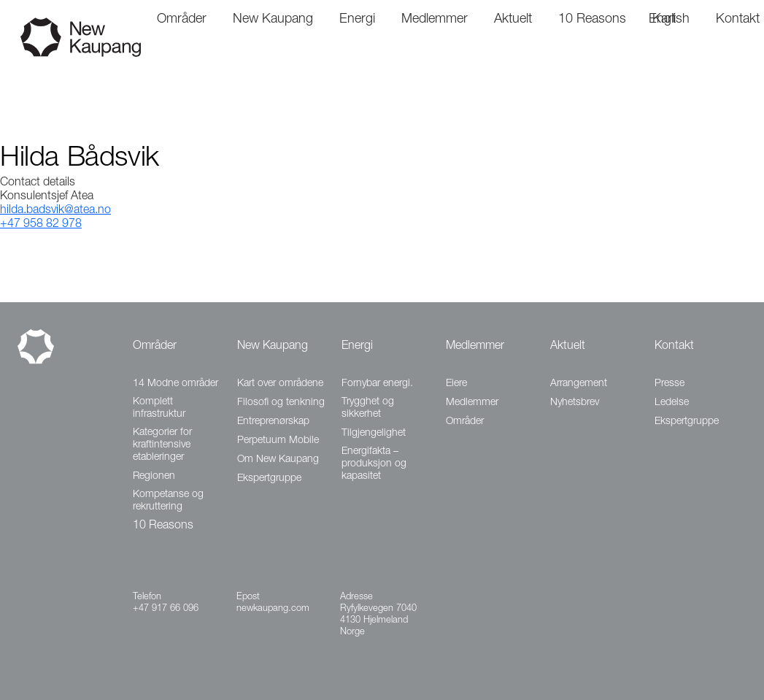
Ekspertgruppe (269, 479)
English (669, 20)
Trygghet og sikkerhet (368, 408)
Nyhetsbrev (575, 403)
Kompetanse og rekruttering (168, 501)
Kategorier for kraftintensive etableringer (162, 445)
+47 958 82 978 (41, 225)
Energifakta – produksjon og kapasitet (374, 464)
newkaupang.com (273, 609)
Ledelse (672, 403)
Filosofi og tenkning (281, 403)
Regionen (154, 477)
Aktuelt (568, 347)
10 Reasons (163, 526)
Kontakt (674, 347)
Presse (670, 384)
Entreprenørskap (273, 422)
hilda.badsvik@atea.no (55, 211)
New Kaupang (273, 347)
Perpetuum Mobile (278, 441)
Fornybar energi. (377, 384)
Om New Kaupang (278, 460)
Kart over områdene (280, 384)
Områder (155, 347)
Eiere (456, 384)
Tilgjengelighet (374, 434)
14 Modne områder (175, 384)
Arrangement (579, 384)
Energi (357, 347)
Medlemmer (475, 347)
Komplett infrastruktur (159, 408)
